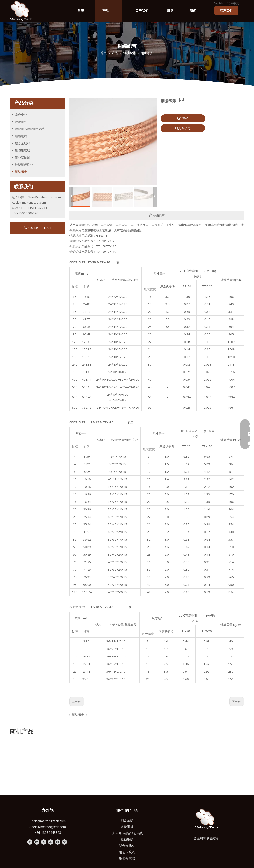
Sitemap (154, 824)
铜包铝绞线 (23, 157)
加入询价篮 (183, 128)
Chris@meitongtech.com (44, 197)
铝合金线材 (23, 143)
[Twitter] (44, 784)
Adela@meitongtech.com (29, 202)
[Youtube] (51, 784)
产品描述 (157, 215)
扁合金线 (21, 115)
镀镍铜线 (21, 122)
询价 (183, 118)
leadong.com (199, 824)
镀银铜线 (21, 136)
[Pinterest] (64, 784)
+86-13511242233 (38, 228)
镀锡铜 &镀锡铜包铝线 (30, 129)
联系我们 (226, 11)
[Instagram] (58, 784)
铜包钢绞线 (23, 150)
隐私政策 (170, 824)
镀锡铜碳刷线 (24, 165)
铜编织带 (21, 172)
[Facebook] (30, 784)
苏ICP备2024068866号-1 (127, 830)
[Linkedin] (37, 784)
